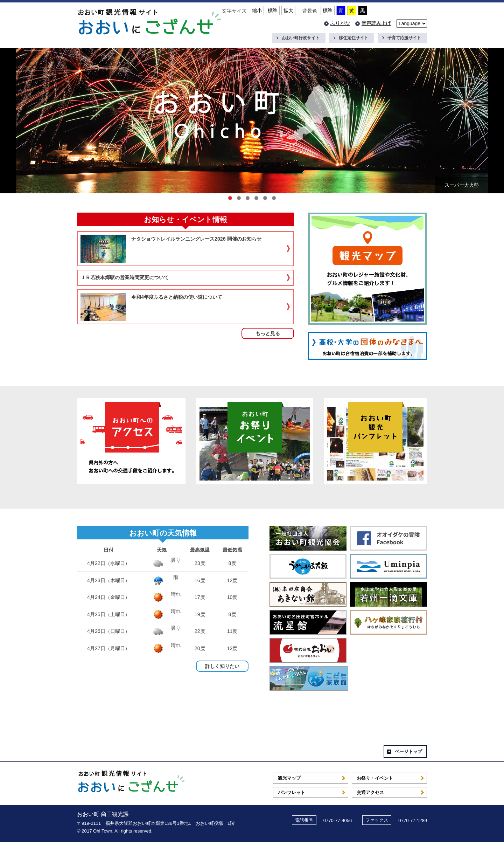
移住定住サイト (353, 38)
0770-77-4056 (338, 820)
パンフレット (292, 792)
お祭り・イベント (375, 778)
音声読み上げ (376, 23)
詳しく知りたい (222, 666)
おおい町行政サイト (301, 38)
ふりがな (340, 23)
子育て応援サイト (404, 38)
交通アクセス (370, 792)
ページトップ (408, 751)
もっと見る (268, 333)
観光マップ (289, 778)
